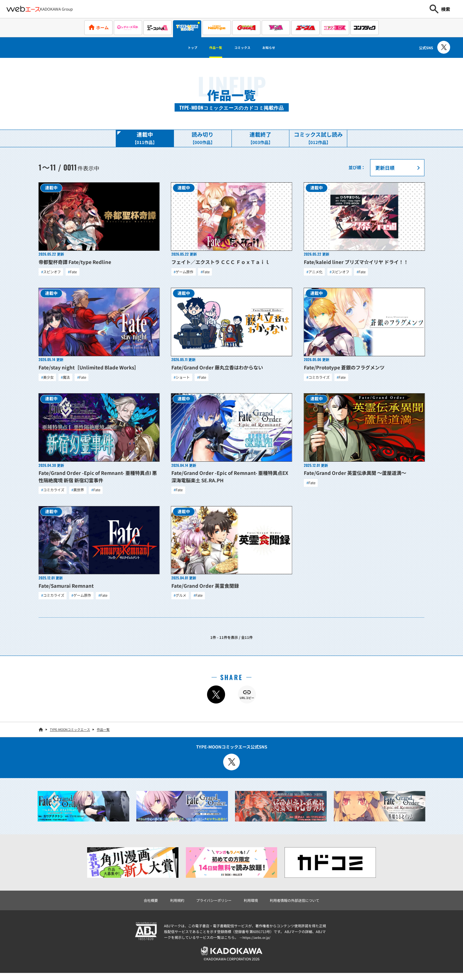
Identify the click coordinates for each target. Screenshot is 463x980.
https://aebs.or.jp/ (257, 943)
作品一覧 (210, 48)
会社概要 (141, 905)
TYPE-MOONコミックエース (70, 734)
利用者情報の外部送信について (302, 905)
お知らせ (280, 48)
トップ (180, 48)
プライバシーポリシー (211, 905)
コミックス (245, 48)
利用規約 (169, 905)
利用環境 (252, 905)
